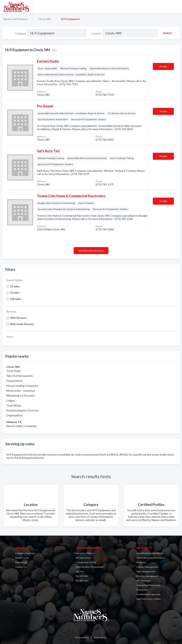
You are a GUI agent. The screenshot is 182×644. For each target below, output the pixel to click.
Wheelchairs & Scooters (21, 396)
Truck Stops (13, 371)
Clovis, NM (44, 19)
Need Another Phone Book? (90, 567)
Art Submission (83, 558)
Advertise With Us (85, 553)
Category (20, 33)
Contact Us (21, 567)
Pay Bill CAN (82, 581)
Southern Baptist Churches (23, 410)
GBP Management (146, 571)
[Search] (167, 33)
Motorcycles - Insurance (21, 391)
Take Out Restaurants (20, 376)
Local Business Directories (150, 553)
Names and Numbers (16, 19)
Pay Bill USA (82, 576)
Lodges (11, 400)
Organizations (15, 415)
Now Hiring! (21, 562)
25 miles (15, 286)
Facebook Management (148, 594)
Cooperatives (14, 381)
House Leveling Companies (22, 386)
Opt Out (80, 571)
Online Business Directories (151, 558)
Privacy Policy (82, 637)
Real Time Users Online (149, 599)
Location (96, 33)
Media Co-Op (22, 558)
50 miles (15, 293)
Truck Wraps (14, 405)
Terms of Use (100, 637)
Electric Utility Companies (22, 426)
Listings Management (147, 567)
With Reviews (18, 318)
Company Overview (25, 553)
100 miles (16, 299)
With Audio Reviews (22, 324)
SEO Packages (144, 581)
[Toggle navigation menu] (177, 7)
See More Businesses (91, 251)
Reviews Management (148, 576)
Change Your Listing (86, 562)
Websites (141, 562)
